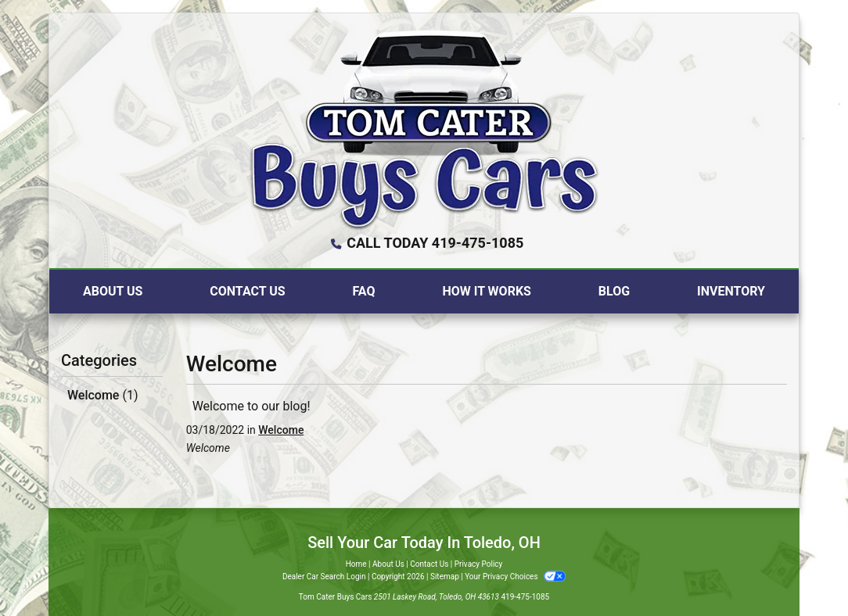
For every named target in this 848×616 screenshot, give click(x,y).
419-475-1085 (525, 597)
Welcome (102, 395)
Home (356, 564)
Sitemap (445, 577)
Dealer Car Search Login (324, 577)
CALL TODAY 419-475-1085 (435, 243)
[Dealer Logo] (424, 128)
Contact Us (429, 564)
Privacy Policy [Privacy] (479, 564)
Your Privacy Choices (515, 577)
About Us (388, 564)
